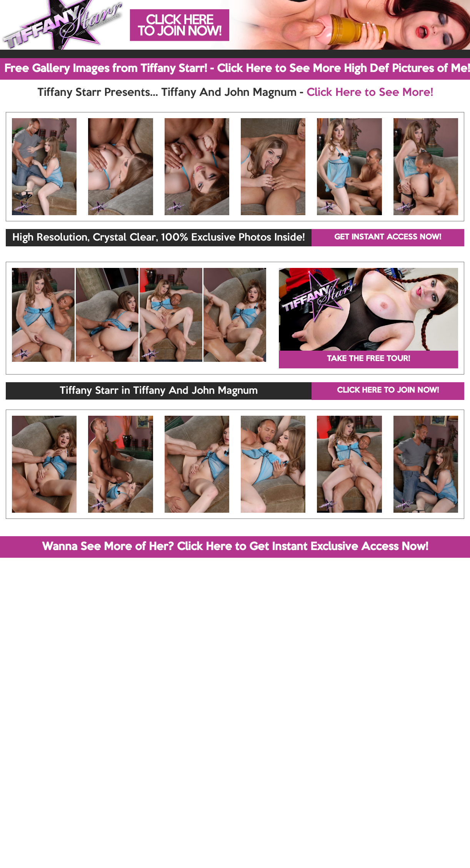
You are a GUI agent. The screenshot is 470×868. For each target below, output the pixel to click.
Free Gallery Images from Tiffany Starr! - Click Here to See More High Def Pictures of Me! (237, 69)
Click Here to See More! (370, 93)
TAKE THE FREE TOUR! (368, 359)
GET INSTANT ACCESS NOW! (388, 237)
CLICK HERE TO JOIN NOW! (388, 391)
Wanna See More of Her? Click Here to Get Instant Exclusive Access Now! (235, 547)
